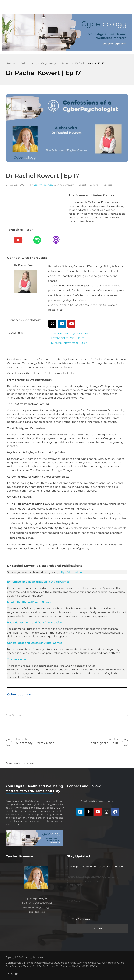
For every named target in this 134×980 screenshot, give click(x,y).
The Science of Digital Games (70, 333)
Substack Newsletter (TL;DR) (69, 343)
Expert (65, 63)
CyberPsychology (45, 63)
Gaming (94, 185)
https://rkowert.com (72, 572)
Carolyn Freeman (43, 185)
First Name (75, 885)
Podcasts (107, 185)
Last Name (75, 901)
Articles (25, 63)
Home (11, 63)
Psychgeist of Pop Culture (68, 338)
